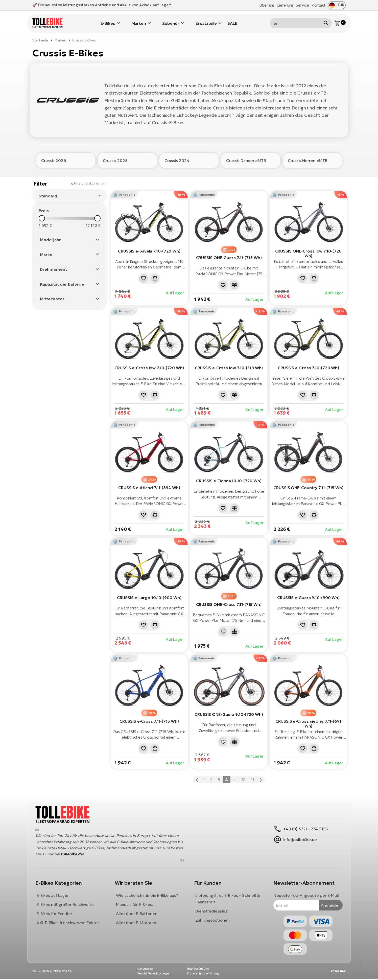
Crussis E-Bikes (84, 37)
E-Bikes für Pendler (56, 913)
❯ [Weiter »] (261, 776)
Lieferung (285, 5)
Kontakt (318, 5)
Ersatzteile (206, 21)
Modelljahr (50, 237)
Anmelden (329, 904)
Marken (139, 21)
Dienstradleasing (211, 910)
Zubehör (171, 21)
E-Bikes (108, 21)
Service (302, 5)
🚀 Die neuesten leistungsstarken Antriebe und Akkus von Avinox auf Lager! (102, 5)
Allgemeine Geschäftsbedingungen (153, 972)
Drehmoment (53, 266)
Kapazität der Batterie (62, 281)
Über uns (267, 5)
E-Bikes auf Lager (55, 894)
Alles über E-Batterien (138, 913)
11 (252, 776)
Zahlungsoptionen (212, 919)
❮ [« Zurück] (197, 776)
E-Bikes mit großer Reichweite (67, 903)
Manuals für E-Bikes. (136, 903)
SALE (232, 21)
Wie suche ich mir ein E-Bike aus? (148, 894)
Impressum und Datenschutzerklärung (203, 972)
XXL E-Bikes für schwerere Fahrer (70, 922)
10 (243, 776)
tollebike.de (87, 853)
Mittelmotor (52, 296)
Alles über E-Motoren (137, 922)
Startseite (40, 37)
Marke (46, 251)
